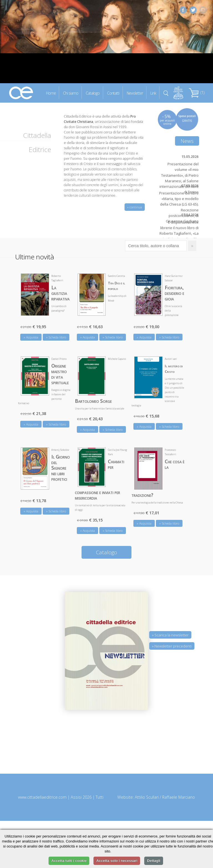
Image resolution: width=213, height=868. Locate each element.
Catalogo (93, 93)
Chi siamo (71, 93)
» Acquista (31, 337)
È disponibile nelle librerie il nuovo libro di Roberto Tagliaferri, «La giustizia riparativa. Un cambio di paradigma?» (179, 233)
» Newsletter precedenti (172, 646)
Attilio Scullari (147, 797)
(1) (197, 93)
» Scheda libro (56, 337)
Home (51, 93)
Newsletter (135, 93)
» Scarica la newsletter (170, 635)
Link (153, 93)
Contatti (113, 93)
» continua (135, 207)
